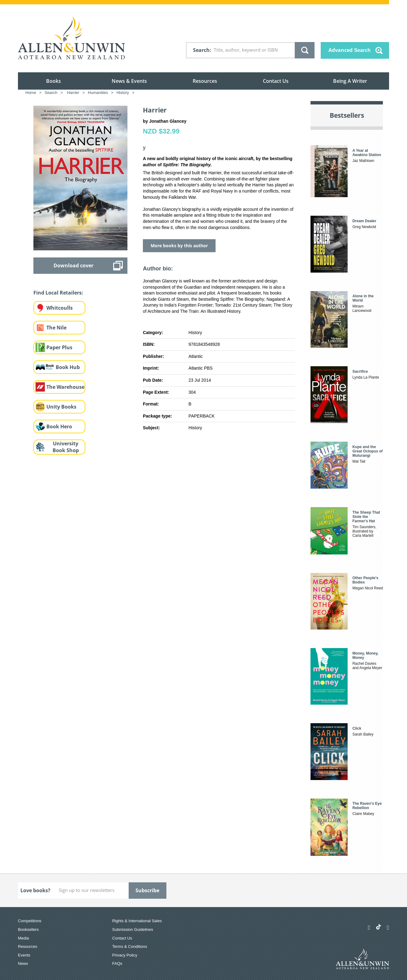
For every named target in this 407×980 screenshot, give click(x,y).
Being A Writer (350, 81)
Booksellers (28, 929)
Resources (205, 81)
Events (24, 955)
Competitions (30, 921)
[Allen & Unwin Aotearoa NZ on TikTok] (379, 927)
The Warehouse (65, 387)
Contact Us (276, 81)
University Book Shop (66, 447)
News (23, 963)
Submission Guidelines (133, 929)
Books (54, 81)
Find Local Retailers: (58, 293)
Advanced (349, 50)
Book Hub (68, 367)
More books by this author (179, 246)
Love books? (35, 890)
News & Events (129, 81)
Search (201, 50)
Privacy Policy (125, 955)
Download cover (73, 265)
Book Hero (59, 426)
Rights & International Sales (137, 921)
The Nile (56, 328)
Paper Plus (59, 347)
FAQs (117, 963)
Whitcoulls (60, 308)
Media (23, 938)
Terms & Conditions (130, 946)
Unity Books (61, 407)
